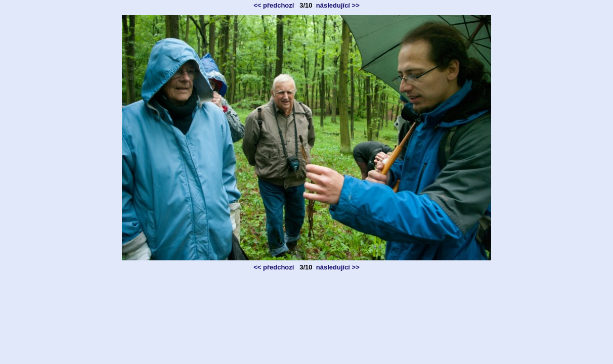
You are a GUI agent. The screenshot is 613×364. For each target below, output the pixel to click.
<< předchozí (274, 5)
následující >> (338, 5)
